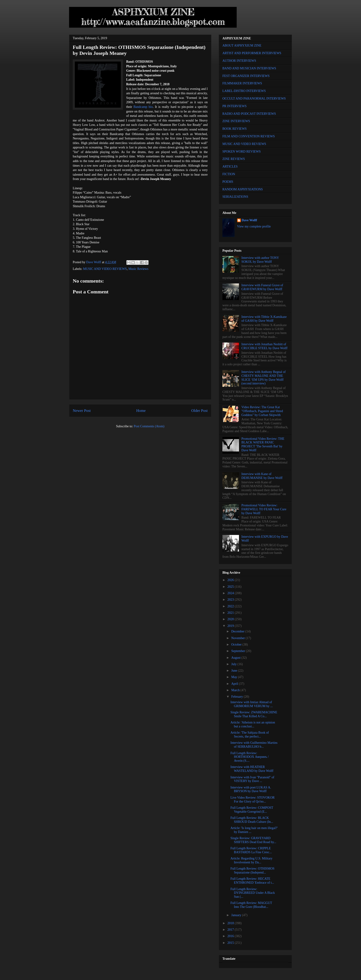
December (238, 631)
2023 (231, 600)
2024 (231, 593)
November (238, 638)
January (237, 915)
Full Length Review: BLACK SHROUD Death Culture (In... (252, 820)
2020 (231, 619)
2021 (231, 613)
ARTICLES (230, 167)
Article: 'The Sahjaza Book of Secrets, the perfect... (250, 735)
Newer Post (82, 411)
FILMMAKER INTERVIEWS (242, 83)
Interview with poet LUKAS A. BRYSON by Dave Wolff (251, 789)
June (234, 671)
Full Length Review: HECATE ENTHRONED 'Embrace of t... (252, 881)
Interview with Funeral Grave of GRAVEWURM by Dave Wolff (262, 287)
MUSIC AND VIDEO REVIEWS (105, 269)
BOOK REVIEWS (234, 129)
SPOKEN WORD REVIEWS (242, 152)
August (236, 658)
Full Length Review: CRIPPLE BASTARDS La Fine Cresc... (251, 850)
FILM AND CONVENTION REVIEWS (249, 136)
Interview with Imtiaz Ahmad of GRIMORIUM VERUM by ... (252, 704)
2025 (231, 587)
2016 (231, 936)
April (235, 684)
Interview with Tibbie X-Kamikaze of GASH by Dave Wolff (264, 319)
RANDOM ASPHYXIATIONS (243, 189)
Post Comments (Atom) (149, 426)
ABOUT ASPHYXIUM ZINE (242, 46)
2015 (231, 943)
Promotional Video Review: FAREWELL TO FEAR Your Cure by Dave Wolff (264, 509)
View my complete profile (254, 226)
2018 (231, 923)
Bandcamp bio (143, 107)
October (237, 645)
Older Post (199, 411)
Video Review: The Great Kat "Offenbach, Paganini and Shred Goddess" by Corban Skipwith (262, 411)
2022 (231, 606)
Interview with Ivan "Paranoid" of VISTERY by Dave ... (252, 779)
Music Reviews (138, 269)
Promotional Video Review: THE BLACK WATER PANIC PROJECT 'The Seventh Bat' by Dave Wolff (263, 444)
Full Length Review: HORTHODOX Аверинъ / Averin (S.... (250, 757)
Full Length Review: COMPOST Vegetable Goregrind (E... (252, 810)
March (236, 690)
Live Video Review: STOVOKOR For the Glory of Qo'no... (253, 800)
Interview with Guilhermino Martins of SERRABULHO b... (254, 745)
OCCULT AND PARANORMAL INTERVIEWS (254, 99)
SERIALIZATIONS (235, 197)
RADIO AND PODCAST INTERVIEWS (249, 114)
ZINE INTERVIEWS (236, 121)
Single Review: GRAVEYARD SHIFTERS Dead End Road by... (253, 840)
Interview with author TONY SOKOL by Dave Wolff (260, 260)
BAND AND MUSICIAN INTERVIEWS (249, 68)
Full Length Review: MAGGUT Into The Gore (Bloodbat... (251, 905)
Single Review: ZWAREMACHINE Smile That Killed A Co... (254, 714)
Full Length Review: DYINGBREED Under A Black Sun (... (253, 893)
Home (141, 411)
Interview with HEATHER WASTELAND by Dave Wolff (252, 769)
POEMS (228, 182)
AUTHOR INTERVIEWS (239, 61)
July (234, 664)
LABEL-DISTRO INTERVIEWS (244, 91)
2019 (231, 626)
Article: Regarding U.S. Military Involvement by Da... (251, 860)
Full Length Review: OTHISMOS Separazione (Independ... (252, 871)
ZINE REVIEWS (234, 159)
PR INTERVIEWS (234, 106)
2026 (231, 580)
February (237, 697)
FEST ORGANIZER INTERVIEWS (246, 76)
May (234, 677)
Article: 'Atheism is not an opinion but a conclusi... (253, 724)
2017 (231, 930)
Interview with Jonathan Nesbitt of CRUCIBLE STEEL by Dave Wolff (265, 346)
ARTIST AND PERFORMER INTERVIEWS (252, 53)
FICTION (229, 174)
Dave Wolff (249, 220)
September (238, 651)
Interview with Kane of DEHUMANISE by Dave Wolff (262, 476)
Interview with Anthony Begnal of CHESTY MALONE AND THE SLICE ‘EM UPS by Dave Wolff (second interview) (264, 378)
